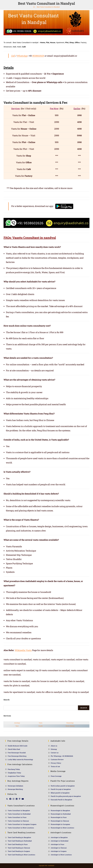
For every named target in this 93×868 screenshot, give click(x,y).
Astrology (17, 723)
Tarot (17, 726)
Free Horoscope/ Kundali (17, 753)
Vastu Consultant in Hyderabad (19, 814)
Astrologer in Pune (57, 844)
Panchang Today (14, 769)
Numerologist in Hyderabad (61, 814)
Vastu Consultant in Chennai (18, 821)
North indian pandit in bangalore (63, 786)
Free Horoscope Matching (17, 756)
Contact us (55, 753)
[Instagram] (14, 799)
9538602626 (38, 56)
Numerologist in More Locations (62, 828)
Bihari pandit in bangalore (60, 793)
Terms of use (55, 766)
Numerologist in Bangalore (60, 810)
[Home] (34, 7)
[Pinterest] (20, 799)
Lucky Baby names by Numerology (20, 759)
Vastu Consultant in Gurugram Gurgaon (22, 824)
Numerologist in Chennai (60, 821)
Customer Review (57, 759)
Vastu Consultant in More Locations (21, 828)
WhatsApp (22, 56)
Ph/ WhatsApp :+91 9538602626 (62, 756)
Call (13, 56)
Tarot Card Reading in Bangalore (19, 837)
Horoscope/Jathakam (15, 786)
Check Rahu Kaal (14, 749)
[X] (7, 799)
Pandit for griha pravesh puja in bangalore (66, 796)
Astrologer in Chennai (59, 848)
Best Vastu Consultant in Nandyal (48, 7)
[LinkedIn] (17, 799)
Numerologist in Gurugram (60, 824)
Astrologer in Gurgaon (59, 851)
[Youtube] (23, 799)
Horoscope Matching (15, 789)
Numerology (70, 723)
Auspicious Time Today (16, 776)
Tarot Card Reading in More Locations (21, 855)
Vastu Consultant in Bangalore (19, 810)
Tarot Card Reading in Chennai (19, 848)
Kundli (41, 726)
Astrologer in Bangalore (59, 837)
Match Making (70, 726)
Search (84, 708)
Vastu (41, 723)
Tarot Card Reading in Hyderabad (20, 841)
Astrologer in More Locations (61, 855)
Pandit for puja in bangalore (61, 789)
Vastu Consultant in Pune (17, 817)
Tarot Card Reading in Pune (18, 844)
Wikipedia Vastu (23, 650)
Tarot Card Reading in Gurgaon (19, 851)
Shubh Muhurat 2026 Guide (18, 746)
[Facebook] (10, 799)
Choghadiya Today (14, 773)
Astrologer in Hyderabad (60, 841)
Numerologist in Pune (59, 817)
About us (54, 746)
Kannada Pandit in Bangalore (61, 800)
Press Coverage (56, 776)
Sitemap (54, 749)
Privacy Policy (56, 763)
